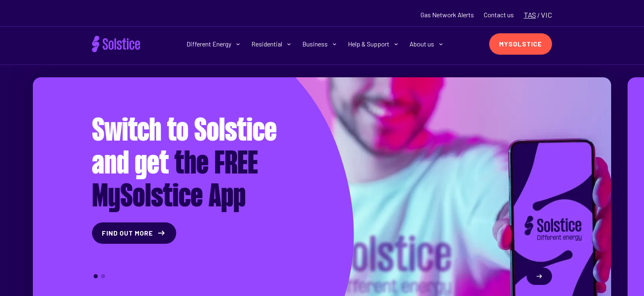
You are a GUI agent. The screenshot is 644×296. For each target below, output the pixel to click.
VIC (546, 15)
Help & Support (373, 44)
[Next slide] (539, 276)
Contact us (499, 15)
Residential (271, 44)
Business (319, 44)
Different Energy (213, 44)
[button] (96, 276)
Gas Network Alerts (447, 15)
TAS (530, 15)
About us (426, 44)
